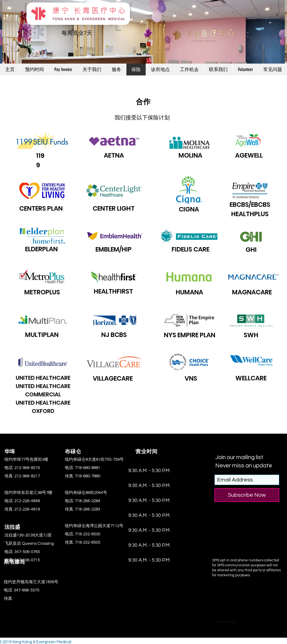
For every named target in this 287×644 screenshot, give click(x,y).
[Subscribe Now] (247, 495)
